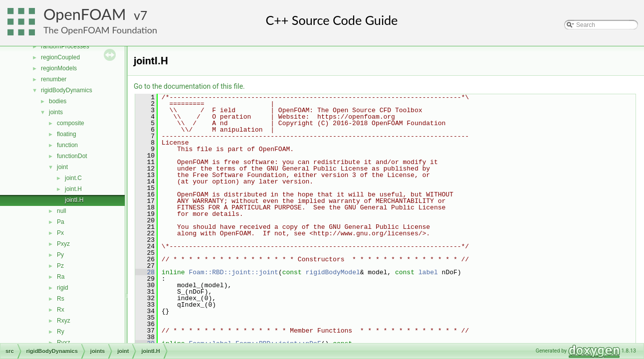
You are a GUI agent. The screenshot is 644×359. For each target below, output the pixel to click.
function (67, 145)
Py (60, 255)
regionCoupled (60, 57)
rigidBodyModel (333, 272)
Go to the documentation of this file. (189, 86)
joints (56, 112)
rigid (63, 288)
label (428, 272)
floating (67, 134)
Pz (60, 266)
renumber (54, 79)
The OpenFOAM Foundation (100, 30)
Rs (61, 299)
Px (60, 233)
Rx (61, 310)
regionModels (59, 68)
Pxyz (63, 244)
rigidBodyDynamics (67, 90)
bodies (58, 101)
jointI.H (74, 200)
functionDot (72, 156)
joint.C (73, 178)
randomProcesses (65, 46)
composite (71, 123)
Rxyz (64, 321)
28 (145, 272)
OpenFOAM (85, 14)
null (62, 211)
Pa (61, 222)
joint (62, 167)
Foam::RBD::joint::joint (233, 272)
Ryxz (64, 343)
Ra (61, 277)
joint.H (73, 189)
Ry (61, 332)
